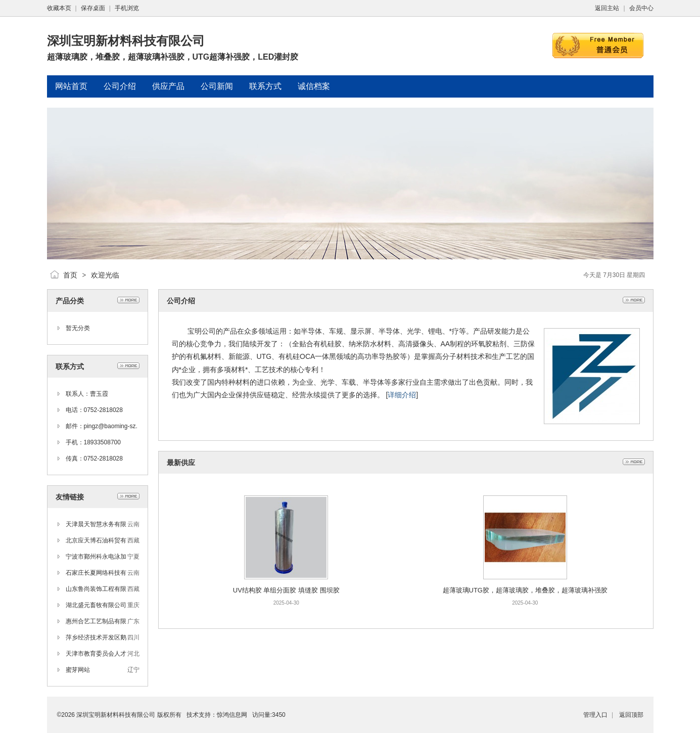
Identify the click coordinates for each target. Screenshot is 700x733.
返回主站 (607, 8)
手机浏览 (127, 8)
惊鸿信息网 (232, 715)
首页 (70, 275)
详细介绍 (402, 395)
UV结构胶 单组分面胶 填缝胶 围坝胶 (286, 590)
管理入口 (595, 715)
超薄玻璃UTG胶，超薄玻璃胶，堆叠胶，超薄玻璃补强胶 (525, 590)
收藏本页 (59, 8)
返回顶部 (631, 715)
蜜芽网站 (78, 670)
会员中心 (641, 8)
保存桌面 (93, 8)
